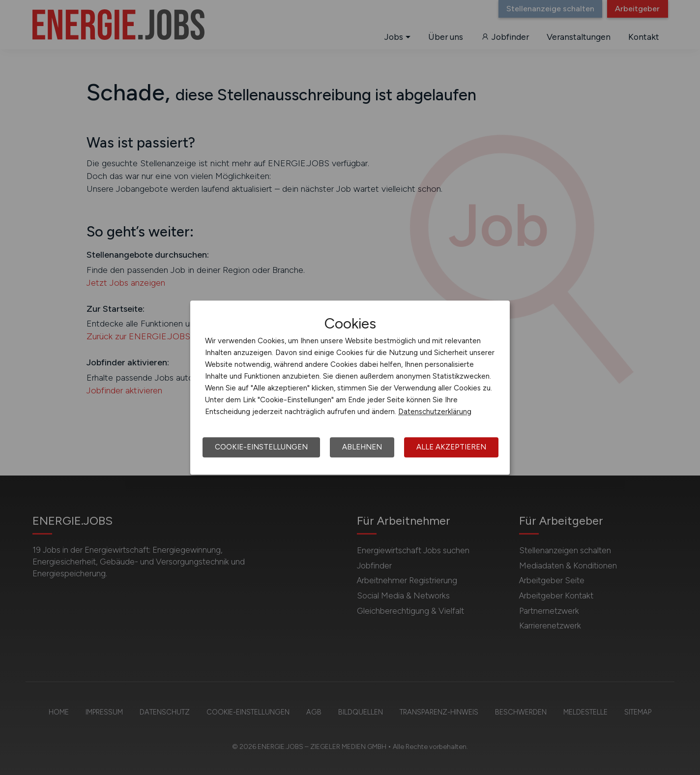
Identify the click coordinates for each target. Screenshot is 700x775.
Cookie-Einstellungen (261, 447)
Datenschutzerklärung (435, 412)
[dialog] (350, 387)
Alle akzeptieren (451, 447)
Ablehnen (362, 447)
